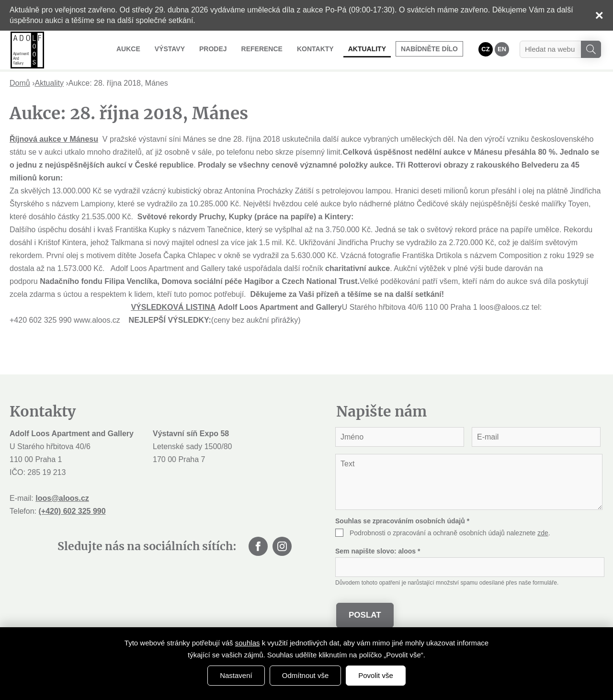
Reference (262, 49)
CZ (485, 49)
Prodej (213, 49)
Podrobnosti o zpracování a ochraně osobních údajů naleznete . (450, 533)
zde (543, 533)
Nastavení (236, 675)
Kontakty (315, 49)
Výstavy (170, 49)
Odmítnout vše (306, 675)
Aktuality (367, 49)
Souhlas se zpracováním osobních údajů (402, 521)
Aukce (128, 49)
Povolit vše (376, 675)
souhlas (248, 643)
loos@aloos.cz (62, 498)
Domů (20, 83)
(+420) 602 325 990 (72, 511)
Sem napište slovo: (378, 551)
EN (502, 49)
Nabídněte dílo (429, 49)
